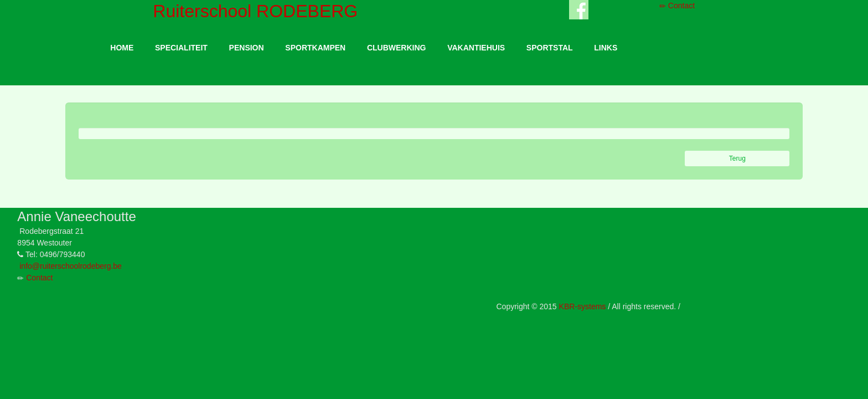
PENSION (247, 48)
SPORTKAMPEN (315, 48)
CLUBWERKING (397, 48)
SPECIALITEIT (181, 48)
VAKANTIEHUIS (476, 48)
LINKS (606, 48)
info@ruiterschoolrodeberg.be (71, 266)
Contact (677, 6)
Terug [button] (737, 158)
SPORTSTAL (550, 48)
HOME (122, 48)
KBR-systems (583, 306)
